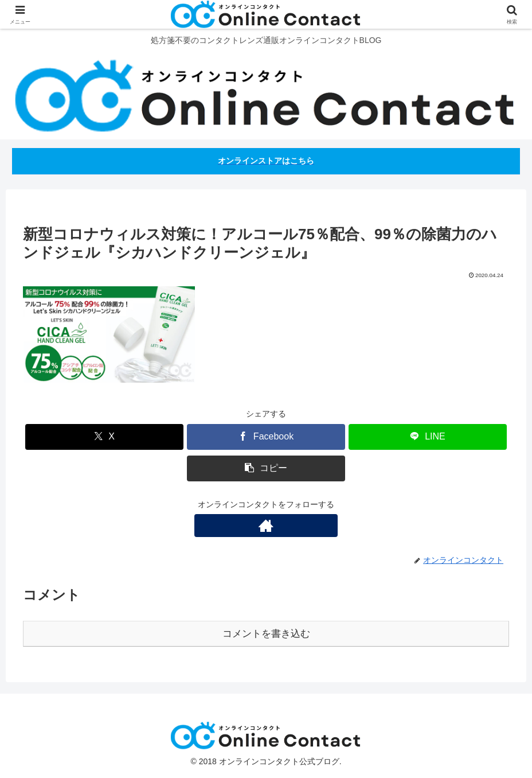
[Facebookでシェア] (266, 437)
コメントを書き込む (266, 634)
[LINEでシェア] (428, 437)
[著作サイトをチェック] (266, 526)
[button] (266, 468)
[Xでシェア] (104, 437)
